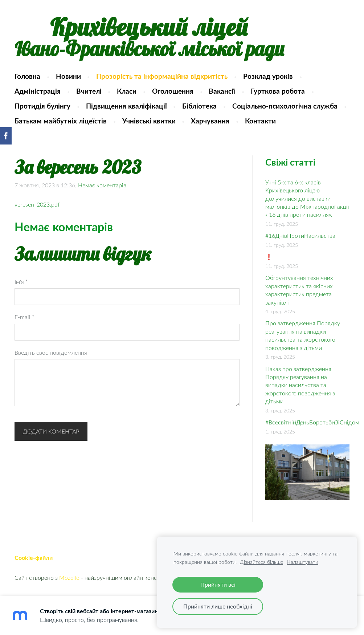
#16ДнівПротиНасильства (300, 236)
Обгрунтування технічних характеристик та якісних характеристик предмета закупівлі (299, 290)
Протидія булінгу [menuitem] (42, 106)
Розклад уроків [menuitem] (268, 76)
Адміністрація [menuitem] (38, 91)
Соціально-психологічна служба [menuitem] (285, 106)
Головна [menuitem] (27, 76)
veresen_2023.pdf (37, 204)
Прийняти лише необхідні (218, 606)
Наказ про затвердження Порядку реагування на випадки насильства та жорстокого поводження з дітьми (300, 385)
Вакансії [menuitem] (222, 91)
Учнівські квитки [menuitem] (149, 121)
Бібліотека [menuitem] (199, 106)
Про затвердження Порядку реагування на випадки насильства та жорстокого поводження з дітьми (303, 335)
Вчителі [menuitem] (89, 91)
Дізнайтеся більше (261, 562)
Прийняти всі (218, 585)
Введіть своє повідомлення (51, 353)
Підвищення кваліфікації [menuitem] (126, 106)
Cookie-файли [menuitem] (34, 557)
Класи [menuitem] (127, 91)
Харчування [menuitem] (210, 121)
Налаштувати (302, 562)
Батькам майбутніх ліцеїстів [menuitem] (61, 121)
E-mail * (24, 317)
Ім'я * (21, 282)
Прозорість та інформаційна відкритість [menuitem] (162, 76)
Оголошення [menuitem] (173, 91)
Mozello (69, 578)
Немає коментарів (102, 185)
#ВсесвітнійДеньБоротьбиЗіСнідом (312, 422)
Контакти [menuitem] (260, 121)
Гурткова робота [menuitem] (278, 91)
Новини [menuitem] (68, 76)
